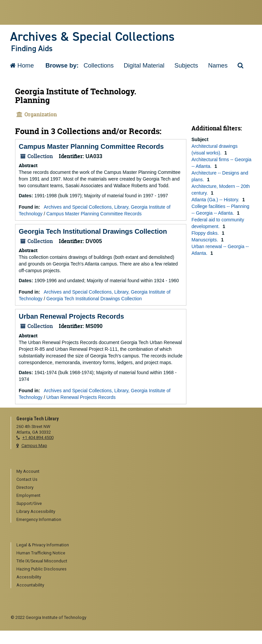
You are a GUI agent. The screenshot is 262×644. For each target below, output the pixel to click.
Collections (99, 65)
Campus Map (34, 446)
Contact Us (27, 479)
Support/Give (29, 503)
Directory (25, 487)
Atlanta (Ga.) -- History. (216, 200)
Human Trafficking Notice (41, 553)
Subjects (186, 65)
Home (22, 65)
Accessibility (29, 577)
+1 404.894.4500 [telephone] (38, 438)
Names (218, 65)
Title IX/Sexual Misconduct (42, 561)
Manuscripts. (205, 240)
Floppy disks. (206, 233)
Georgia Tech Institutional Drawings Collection (93, 231)
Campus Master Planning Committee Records (91, 146)
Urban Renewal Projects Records (71, 316)
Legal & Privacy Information (43, 545)
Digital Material (144, 65)
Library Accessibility (36, 511)
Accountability (30, 585)
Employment (28, 495)
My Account (28, 471)
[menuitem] (134, 472)
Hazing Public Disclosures (41, 569)
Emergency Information (39, 519)
